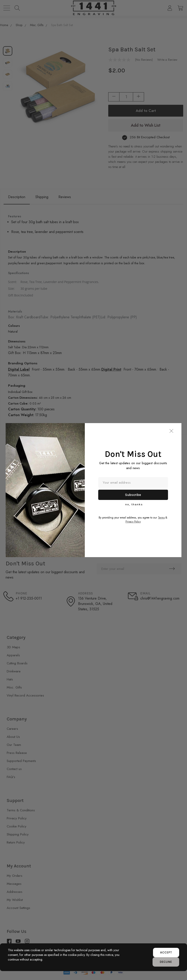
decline (166, 962)
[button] (171, 431)
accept (166, 952)
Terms (161, 518)
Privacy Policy (133, 522)
